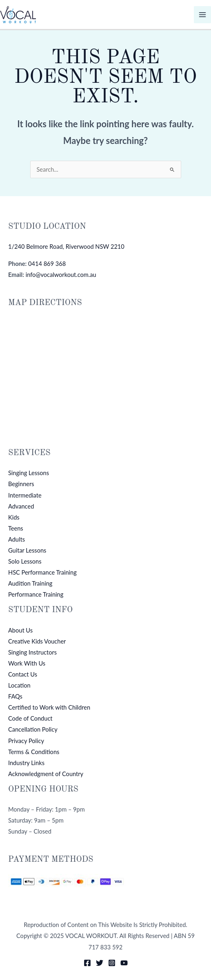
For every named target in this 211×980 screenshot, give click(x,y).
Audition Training (30, 583)
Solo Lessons (25, 561)
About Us (20, 630)
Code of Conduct (30, 718)
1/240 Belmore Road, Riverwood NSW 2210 (66, 247)
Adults (17, 539)
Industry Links (26, 763)
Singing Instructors (32, 652)
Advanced (21, 506)
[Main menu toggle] (202, 15)
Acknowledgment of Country (46, 774)
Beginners (21, 484)
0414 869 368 (47, 264)
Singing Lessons (29, 473)
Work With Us (27, 663)
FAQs (15, 696)
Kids (14, 517)
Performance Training (36, 594)
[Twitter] (100, 963)
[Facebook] (87, 963)
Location (19, 685)
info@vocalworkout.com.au (61, 275)
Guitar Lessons (27, 550)
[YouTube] (124, 963)
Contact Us (23, 674)
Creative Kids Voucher (37, 641)
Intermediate (25, 495)
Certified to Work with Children (49, 707)
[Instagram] (112, 963)
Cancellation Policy (33, 729)
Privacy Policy (26, 741)
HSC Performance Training (42, 572)
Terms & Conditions (34, 752)
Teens (16, 528)
